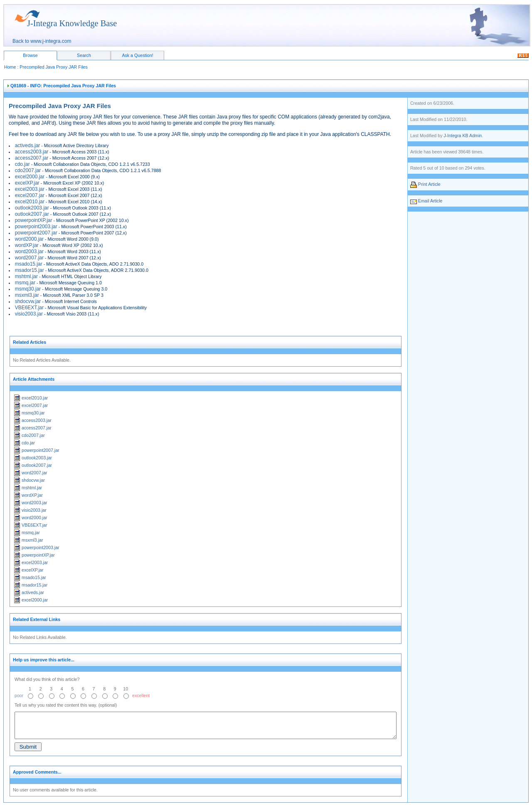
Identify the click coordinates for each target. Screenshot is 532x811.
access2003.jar (32, 152)
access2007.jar (32, 158)
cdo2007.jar (28, 170)
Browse (30, 55)
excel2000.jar (31, 177)
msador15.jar (30, 270)
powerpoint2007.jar (36, 233)
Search (84, 55)
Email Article (430, 201)
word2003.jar (29, 251)
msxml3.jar (27, 295)
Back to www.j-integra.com (42, 41)
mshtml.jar (26, 276)
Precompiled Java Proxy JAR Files (53, 67)
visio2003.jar (29, 314)
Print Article (429, 184)
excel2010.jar (30, 202)
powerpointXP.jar (34, 220)
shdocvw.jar (28, 301)
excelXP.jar (27, 183)
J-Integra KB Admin (463, 136)
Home (10, 67)
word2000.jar (29, 239)
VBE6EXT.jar (29, 308)
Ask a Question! (137, 55)
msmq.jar (25, 283)
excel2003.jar (30, 189)
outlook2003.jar (32, 208)
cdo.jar (22, 164)
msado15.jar (29, 264)
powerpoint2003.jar (36, 227)
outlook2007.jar (32, 214)
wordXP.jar (27, 245)
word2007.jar (29, 258)
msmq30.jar (28, 289)
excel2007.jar (30, 195)
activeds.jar (28, 145)
